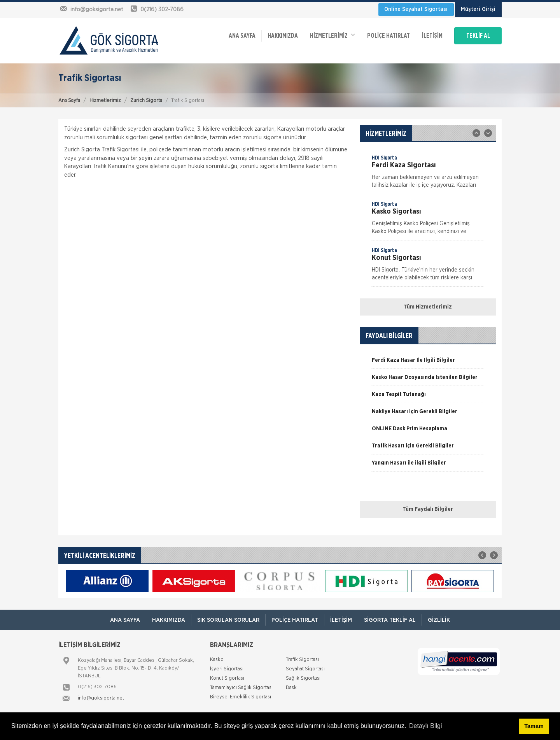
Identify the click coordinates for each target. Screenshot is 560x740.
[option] (428, 174)
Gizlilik (439, 620)
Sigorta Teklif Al (390, 620)
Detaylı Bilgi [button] (425, 726)
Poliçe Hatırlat (388, 36)
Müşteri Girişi (478, 9)
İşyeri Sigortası (227, 669)
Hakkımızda (283, 36)
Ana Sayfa (69, 101)
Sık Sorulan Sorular (228, 620)
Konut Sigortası (227, 678)
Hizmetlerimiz (105, 101)
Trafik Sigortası (302, 660)
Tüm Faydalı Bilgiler (428, 509)
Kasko (217, 660)
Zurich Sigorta (146, 101)
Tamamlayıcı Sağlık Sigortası (241, 688)
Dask (291, 688)
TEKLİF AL (478, 36)
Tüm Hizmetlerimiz (428, 307)
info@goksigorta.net (101, 698)
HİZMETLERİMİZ (332, 35)
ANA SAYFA (242, 36)
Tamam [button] (534, 726)
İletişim (432, 36)
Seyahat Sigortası (305, 669)
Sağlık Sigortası (303, 678)
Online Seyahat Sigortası (416, 9)
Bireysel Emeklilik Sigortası (241, 697)
